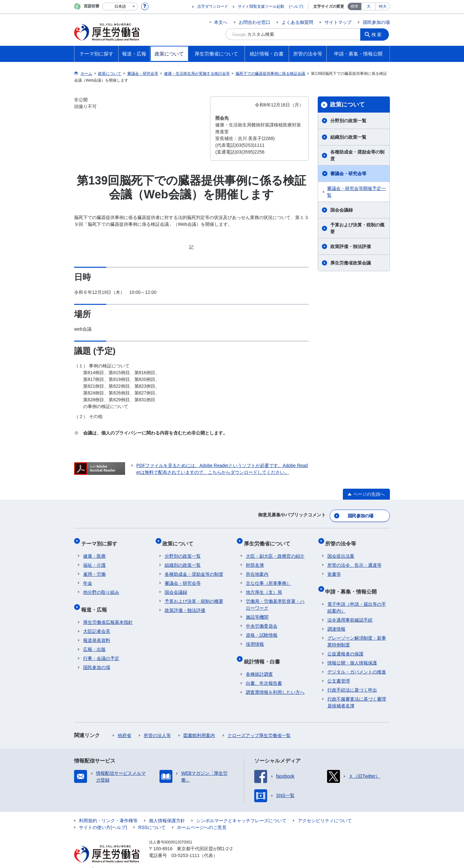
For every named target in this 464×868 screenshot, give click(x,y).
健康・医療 (94, 550)
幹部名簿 (255, 559)
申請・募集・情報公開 (353, 583)
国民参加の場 (376, 22)
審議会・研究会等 (348, 174)
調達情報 (336, 619)
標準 (354, 6)
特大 (383, 6)
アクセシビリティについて (325, 811)
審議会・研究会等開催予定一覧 (356, 192)
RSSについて (152, 817)
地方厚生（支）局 (264, 586)
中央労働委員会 (262, 620)
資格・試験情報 (262, 629)
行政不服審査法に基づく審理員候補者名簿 (357, 692)
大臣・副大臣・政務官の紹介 (275, 550)
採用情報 (255, 638)
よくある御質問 (297, 22)
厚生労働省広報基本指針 (108, 612)
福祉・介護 (94, 559)
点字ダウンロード (213, 6)
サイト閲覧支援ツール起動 (261, 6)
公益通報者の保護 (345, 644)
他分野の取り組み (101, 586)
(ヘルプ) (296, 6)
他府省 (124, 725)
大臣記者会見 (97, 621)
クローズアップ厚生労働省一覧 (259, 725)
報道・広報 (96, 601)
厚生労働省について (269, 539)
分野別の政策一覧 (348, 121)
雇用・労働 (94, 568)
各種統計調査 (259, 664)
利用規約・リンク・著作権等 (108, 811)
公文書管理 (339, 671)
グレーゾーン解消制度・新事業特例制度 (357, 631)
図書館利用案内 (199, 725)
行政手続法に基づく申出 (352, 680)
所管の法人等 (157, 725)
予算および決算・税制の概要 (357, 228)
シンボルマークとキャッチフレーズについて (241, 811)
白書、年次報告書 (264, 673)
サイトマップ (338, 22)
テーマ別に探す (101, 539)
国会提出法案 (341, 550)
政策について (347, 105)
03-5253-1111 (185, 845)
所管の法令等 (343, 539)
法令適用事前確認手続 (350, 610)
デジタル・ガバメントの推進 (357, 662)
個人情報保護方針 (167, 811)
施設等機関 (257, 611)
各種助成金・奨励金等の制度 (357, 155)
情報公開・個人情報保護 (352, 653)
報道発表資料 (97, 630)
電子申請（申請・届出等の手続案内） (357, 598)
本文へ (221, 22)
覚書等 (334, 568)
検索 (378, 34)
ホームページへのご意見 (202, 817)
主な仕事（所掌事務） (268, 577)
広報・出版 (94, 639)
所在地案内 (257, 568)
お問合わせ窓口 (255, 22)
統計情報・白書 (264, 653)
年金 (88, 577)
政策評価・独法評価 (351, 246)
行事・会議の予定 (101, 648)
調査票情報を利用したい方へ (275, 682)
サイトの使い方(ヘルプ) (103, 817)
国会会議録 (342, 210)
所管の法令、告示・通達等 (354, 559)
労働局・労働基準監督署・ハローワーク (275, 599)
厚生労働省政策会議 (351, 263)
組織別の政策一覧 (348, 137)
